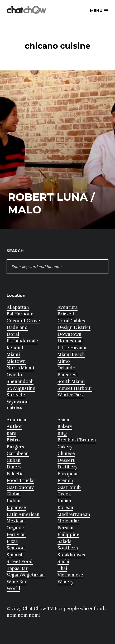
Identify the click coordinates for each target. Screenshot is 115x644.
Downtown (70, 334)
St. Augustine (21, 388)
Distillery (68, 467)
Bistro (13, 440)
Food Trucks (20, 480)
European (68, 474)
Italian (64, 501)
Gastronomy (20, 487)
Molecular (68, 521)
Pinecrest (68, 375)
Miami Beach (71, 354)
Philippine (68, 535)
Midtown (16, 361)
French (65, 480)
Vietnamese (70, 575)
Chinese (66, 453)
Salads (64, 541)
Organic (15, 528)
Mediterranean (74, 514)
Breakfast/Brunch (77, 440)
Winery (66, 582)
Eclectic (15, 474)
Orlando (66, 368)
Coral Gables (71, 321)
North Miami (20, 368)
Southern (68, 548)
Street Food (20, 562)
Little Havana (72, 348)
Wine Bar (17, 582)
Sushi (63, 562)
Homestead (70, 341)
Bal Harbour (20, 314)
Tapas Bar (17, 568)
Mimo (64, 361)
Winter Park (71, 395)
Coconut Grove (23, 321)
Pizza (12, 541)
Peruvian (16, 535)
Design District (74, 327)
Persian (66, 528)
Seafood (16, 548)
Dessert (66, 460)
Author (14, 426)
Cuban (14, 460)
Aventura (68, 307)
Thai (62, 568)
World (13, 589)
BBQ (62, 433)
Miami (13, 354)
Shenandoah (20, 381)
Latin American (23, 514)
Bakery (65, 426)
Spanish (15, 555)
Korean (65, 507)
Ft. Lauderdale (22, 341)
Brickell (66, 314)
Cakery (65, 447)
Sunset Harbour (75, 388)
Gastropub (69, 487)
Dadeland (17, 327)
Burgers (15, 447)
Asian (63, 420)
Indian (14, 501)
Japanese (16, 507)
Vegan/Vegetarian (26, 575)
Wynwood (18, 402)
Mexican (16, 521)
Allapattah (18, 307)
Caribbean (18, 453)
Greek (64, 494)
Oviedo (14, 375)
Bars (11, 433)
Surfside (16, 395)
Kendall (15, 348)
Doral (13, 334)
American (17, 420)
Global (14, 494)
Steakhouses (71, 555)
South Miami (71, 381)
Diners (14, 467)
